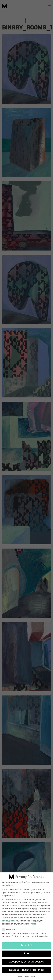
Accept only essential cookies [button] (26, 960)
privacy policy (8, 919)
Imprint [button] (32, 975)
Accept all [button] (27, 944)
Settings (32, 922)
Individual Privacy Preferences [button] (26, 968)
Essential (10, 928)
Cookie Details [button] (24, 975)
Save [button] (26, 952)
